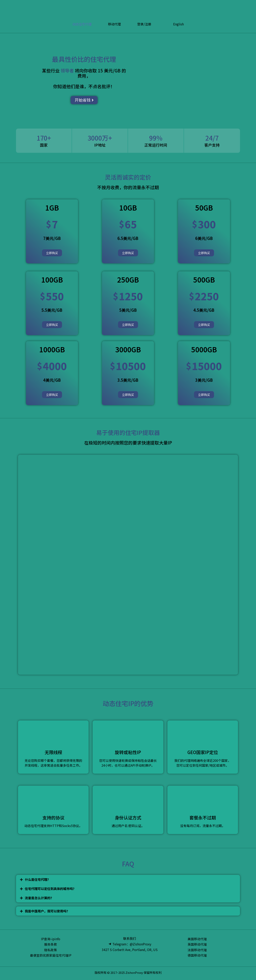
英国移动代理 (197, 944)
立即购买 (52, 253)
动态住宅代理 (82, 24)
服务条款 (51, 944)
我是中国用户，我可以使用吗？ (47, 911)
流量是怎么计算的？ (39, 898)
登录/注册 (144, 24)
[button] (84, 100)
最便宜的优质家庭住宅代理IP (51, 956)
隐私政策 (51, 950)
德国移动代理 (197, 956)
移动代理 (114, 24)
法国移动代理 (197, 950)
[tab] (128, 879)
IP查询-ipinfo (51, 939)
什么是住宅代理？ (38, 879)
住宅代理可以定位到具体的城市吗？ (50, 889)
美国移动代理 (197, 939)
